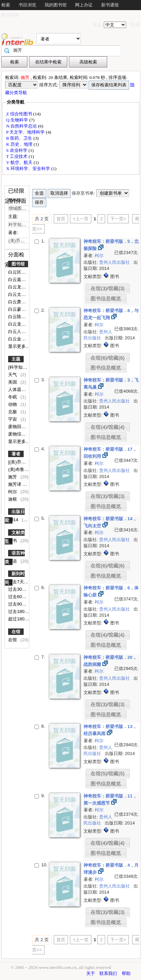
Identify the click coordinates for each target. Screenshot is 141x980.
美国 (13, 382)
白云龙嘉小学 (22, 324)
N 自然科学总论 (22, 126)
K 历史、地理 (20, 144)
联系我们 (108, 973)
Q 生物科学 (18, 120)
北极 (13, 412)
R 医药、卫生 (20, 138)
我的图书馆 (56, 5)
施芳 (13, 477)
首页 (61, 219)
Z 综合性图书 (20, 114)
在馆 (16, 632)
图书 (13, 541)
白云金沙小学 (22, 339)
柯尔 (13, 492)
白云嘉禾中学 (22, 279)
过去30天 (18, 589)
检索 (6, 5)
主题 (16, 359)
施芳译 (15, 484)
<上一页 (81, 219)
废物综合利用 (22, 434)
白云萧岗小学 (22, 302)
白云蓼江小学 (22, 309)
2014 (14, 520)
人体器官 (18, 389)
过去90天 (18, 604)
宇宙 (13, 419)
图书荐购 (10, 15)
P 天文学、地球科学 (26, 132)
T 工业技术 (17, 156)
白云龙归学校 (22, 287)
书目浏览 (27, 5)
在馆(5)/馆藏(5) (108, 774)
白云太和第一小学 (26, 294)
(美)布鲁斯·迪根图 (26, 469)
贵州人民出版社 (115, 262)
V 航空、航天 (20, 162)
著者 (16, 454)
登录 (135, 25)
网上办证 (84, 5)
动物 (13, 404)
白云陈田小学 (22, 317)
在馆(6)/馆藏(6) (108, 358)
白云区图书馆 (22, 272)
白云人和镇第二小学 (29, 331)
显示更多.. (18, 346)
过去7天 (17, 582)
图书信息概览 (106, 299)
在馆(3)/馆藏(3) (108, 288)
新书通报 (110, 5)
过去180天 (19, 611)
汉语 (13, 561)
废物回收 (18, 427)
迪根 (13, 499)
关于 (91, 973)
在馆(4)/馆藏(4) (108, 427)
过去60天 (18, 597)
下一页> (118, 219)
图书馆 (18, 264)
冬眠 (13, 397)
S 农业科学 (17, 150)
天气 (13, 375)
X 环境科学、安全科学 (29, 169)
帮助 (126, 973)
